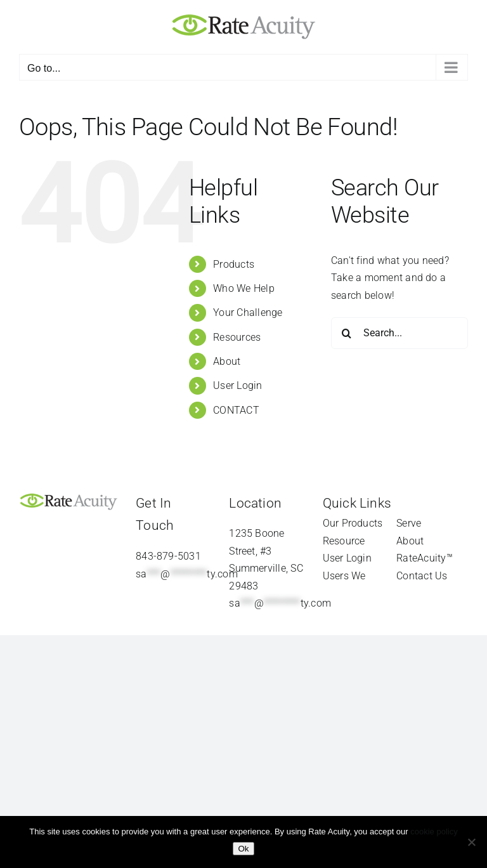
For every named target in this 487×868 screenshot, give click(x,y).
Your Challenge (248, 312)
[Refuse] (471, 842)
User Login (237, 385)
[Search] (347, 333)
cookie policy (434, 832)
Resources (237, 337)
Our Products (353, 523)
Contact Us (422, 576)
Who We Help (244, 288)
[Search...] (399, 333)
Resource (344, 541)
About (227, 361)
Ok (243, 849)
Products (234, 264)
